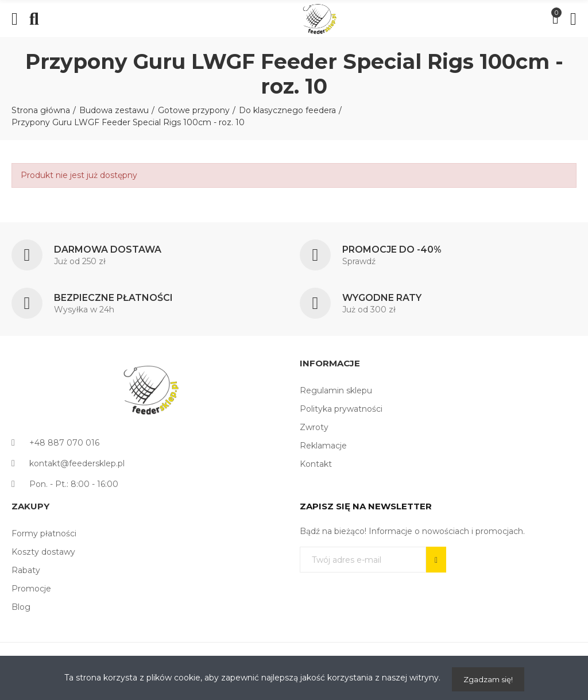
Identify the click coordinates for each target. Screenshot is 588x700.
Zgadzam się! (488, 679)
